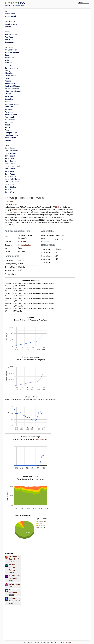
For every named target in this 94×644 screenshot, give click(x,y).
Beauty (8, 55)
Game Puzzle (10, 174)
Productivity (10, 120)
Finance (8, 81)
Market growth (11, 16)
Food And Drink (11, 83)
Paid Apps (9, 37)
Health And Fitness (12, 86)
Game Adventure (12, 151)
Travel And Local (12, 135)
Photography (10, 117)
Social (7, 125)
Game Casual (10, 164)
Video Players (10, 138)
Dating (7, 71)
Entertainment (10, 76)
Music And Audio (12, 104)
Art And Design (11, 50)
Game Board (10, 156)
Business (8, 63)
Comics (8, 65)
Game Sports (10, 184)
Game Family (10, 169)
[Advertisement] (55, 4)
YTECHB (10, 202)
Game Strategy (11, 187)
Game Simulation (12, 182)
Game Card (9, 158)
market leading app (41, 439)
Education (9, 73)
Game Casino (10, 161)
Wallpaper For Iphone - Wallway (14, 567)
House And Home (12, 89)
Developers (9, 42)
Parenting (9, 112)
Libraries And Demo (13, 91)
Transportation (11, 133)
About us (55, 642)
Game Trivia (9, 190)
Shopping (9, 122)
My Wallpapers (14, 584)
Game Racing (10, 177)
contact (8, 27)
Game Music (10, 171)
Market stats (10, 14)
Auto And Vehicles (12, 52)
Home (68, 642)
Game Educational (12, 166)
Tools (7, 130)
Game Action (10, 148)
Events (7, 78)
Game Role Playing (12, 179)
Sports (7, 127)
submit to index (11, 24)
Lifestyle (8, 94)
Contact (62, 642)
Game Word (9, 192)
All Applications (11, 34)
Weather (8, 140)
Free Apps (9, 40)
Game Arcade (10, 153)
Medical (8, 102)
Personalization (18, 210)
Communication (11, 68)
